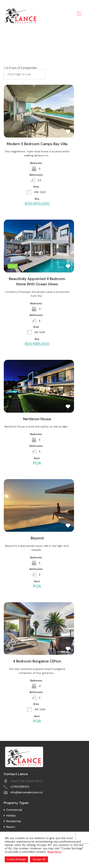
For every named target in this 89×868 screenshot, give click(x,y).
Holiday (11, 816)
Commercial (14, 810)
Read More (54, 852)
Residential (13, 821)
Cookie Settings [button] (16, 859)
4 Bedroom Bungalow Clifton (37, 661)
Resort (11, 827)
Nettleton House (37, 419)
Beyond (37, 538)
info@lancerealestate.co (27, 792)
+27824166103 (20, 787)
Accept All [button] (39, 859)
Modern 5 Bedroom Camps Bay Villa (37, 144)
